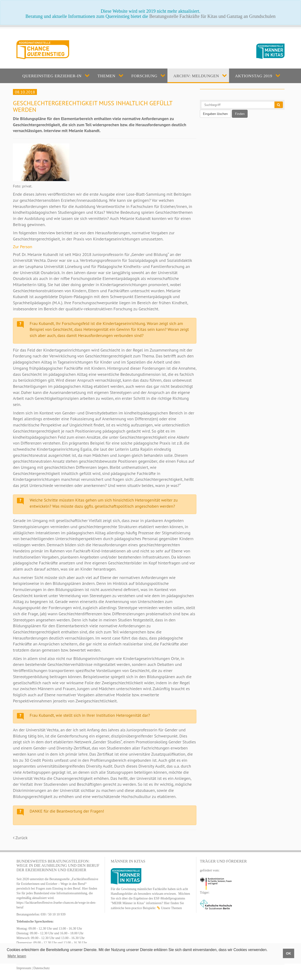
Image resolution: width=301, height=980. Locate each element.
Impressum (24, 968)
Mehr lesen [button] (17, 956)
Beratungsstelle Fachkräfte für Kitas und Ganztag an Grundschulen (212, 16)
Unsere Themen (172, 908)
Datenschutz (42, 968)
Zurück (20, 838)
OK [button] (289, 953)
